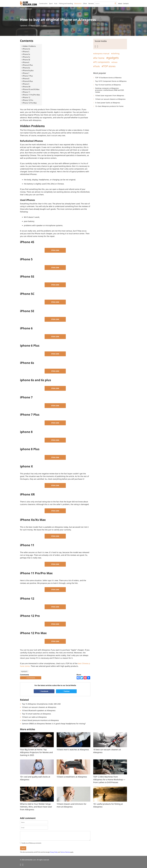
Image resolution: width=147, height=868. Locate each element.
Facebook (44, 691)
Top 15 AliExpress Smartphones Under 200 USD (41, 704)
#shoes (114, 62)
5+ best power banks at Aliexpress (108, 103)
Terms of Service (65, 852)
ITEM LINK (55, 250)
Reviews (91, 3)
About (120, 4)
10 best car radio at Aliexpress (34, 717)
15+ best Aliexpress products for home (109, 106)
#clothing (115, 53)
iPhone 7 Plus (28, 76)
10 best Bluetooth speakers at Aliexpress (39, 710)
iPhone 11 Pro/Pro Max (31, 95)
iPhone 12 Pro (28, 100)
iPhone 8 (26, 79)
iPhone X (26, 84)
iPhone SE (26, 60)
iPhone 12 (26, 97)
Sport (51, 3)
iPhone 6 (26, 62)
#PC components (101, 62)
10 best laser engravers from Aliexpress (110, 96)
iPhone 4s (26, 49)
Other (85, 3)
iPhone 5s (26, 54)
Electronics (78, 3)
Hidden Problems (29, 46)
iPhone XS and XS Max (31, 89)
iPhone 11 (26, 92)
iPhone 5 (26, 52)
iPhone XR (26, 87)
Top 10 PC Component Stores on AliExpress (111, 81)
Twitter (66, 691)
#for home (99, 58)
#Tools (97, 66)
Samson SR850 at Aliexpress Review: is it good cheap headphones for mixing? (54, 724)
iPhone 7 (26, 73)
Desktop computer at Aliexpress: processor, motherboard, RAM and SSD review (110, 90)
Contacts (126, 4)
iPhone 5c (26, 57)
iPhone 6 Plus (28, 65)
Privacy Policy (54, 852)
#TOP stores (109, 66)
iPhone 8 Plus (28, 81)
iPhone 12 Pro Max (30, 103)
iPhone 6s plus (28, 70)
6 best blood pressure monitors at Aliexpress (40, 720)
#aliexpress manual (101, 54)
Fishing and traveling (66, 3)
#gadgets (24, 671)
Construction (43, 3)
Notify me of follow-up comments (32, 843)
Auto (56, 3)
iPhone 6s (26, 68)
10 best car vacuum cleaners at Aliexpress (39, 707)
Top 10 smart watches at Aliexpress (36, 714)
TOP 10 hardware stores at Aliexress (108, 78)
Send (23, 848)
